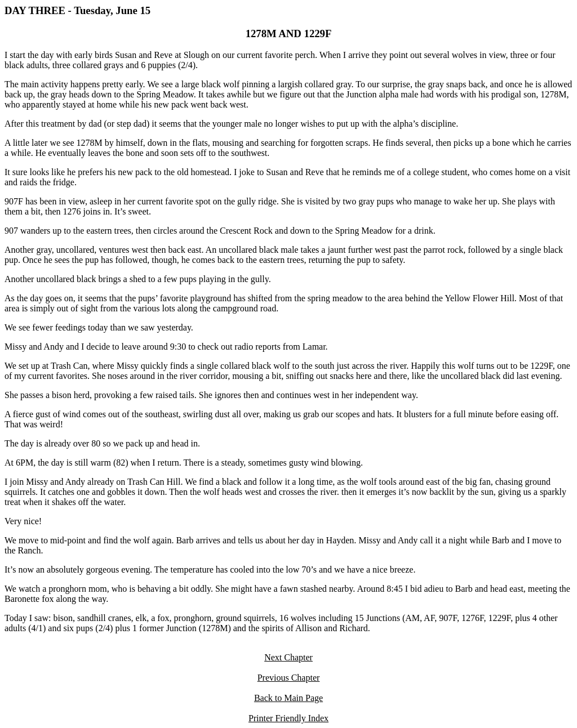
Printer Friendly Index (288, 718)
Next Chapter (288, 657)
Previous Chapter (289, 678)
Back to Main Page (288, 698)
